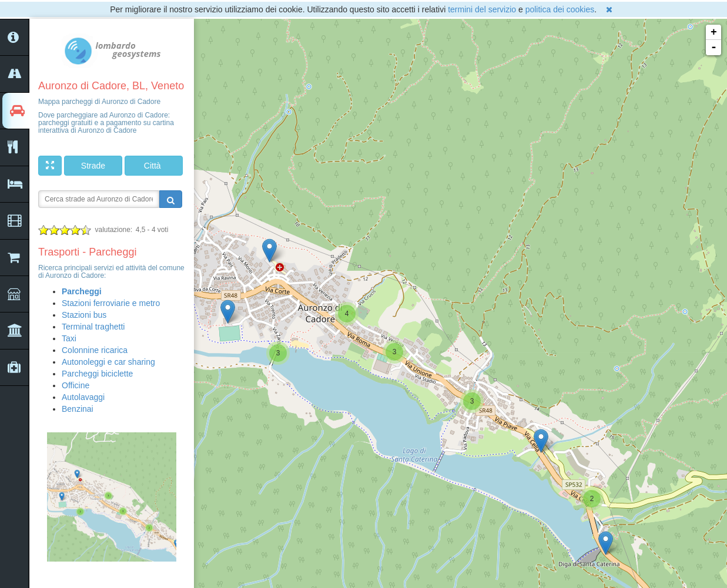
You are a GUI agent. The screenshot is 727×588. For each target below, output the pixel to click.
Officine (76, 385)
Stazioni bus (84, 315)
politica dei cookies (560, 9)
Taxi (69, 338)
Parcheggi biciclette (97, 374)
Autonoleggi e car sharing (108, 362)
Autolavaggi (83, 397)
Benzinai (78, 409)
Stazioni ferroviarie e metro (111, 303)
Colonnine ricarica (95, 350)
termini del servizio (482, 9)
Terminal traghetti (93, 327)
